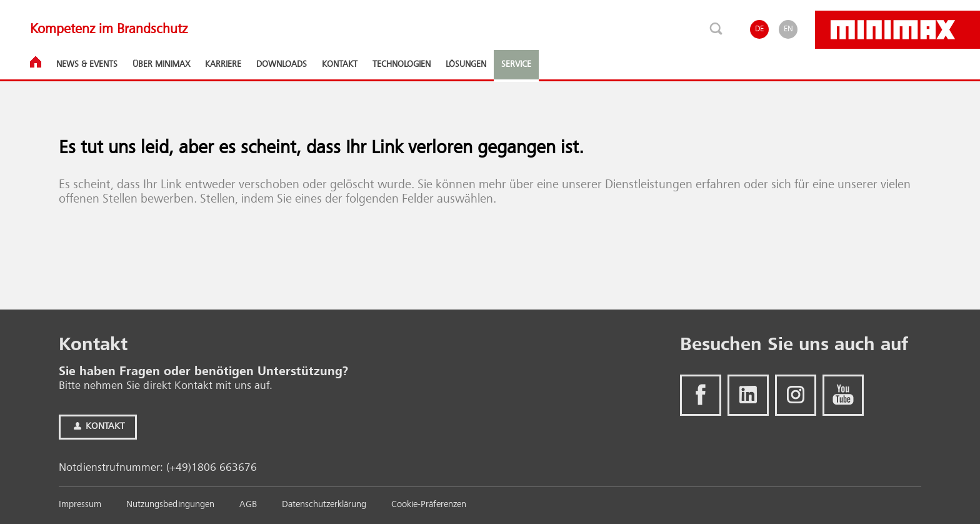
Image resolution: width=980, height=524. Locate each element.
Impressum (80, 505)
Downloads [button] (282, 64)
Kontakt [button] (340, 64)
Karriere (223, 64)
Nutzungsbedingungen (170, 505)
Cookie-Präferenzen (429, 505)
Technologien (402, 64)
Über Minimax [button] (161, 64)
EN (788, 29)
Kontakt (98, 427)
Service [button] (516, 64)
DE (759, 29)
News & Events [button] (87, 64)
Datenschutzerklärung (324, 505)
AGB (248, 505)
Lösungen (466, 64)
